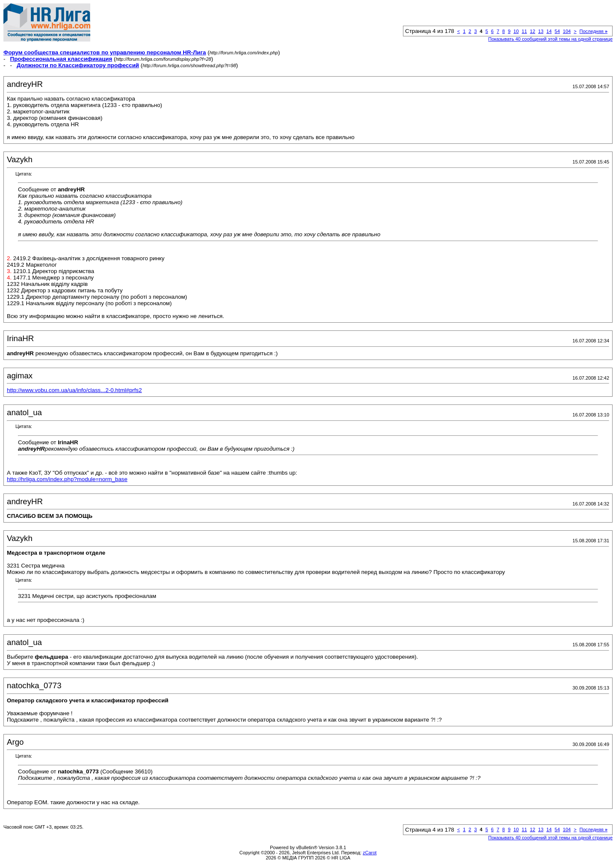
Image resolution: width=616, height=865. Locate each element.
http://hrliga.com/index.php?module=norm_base (67, 479)
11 (524, 31)
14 (549, 31)
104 (567, 31)
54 (557, 31)
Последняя (594, 31)
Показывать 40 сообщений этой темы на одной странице (550, 39)
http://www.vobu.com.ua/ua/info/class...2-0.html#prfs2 (74, 390)
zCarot (370, 853)
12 (533, 31)
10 (516, 31)
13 (541, 31)
